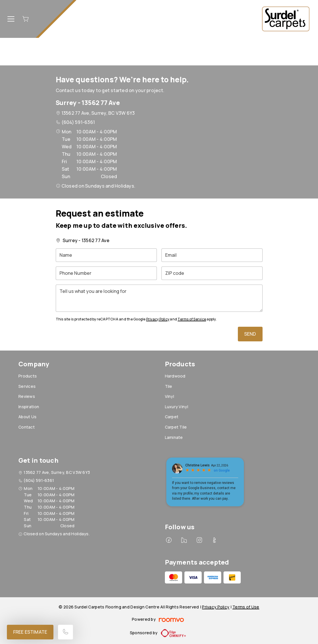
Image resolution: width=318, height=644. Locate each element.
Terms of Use (246, 607)
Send (250, 334)
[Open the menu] (11, 19)
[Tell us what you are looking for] (159, 298)
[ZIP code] (212, 273)
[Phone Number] (106, 273)
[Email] (212, 255)
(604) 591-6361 (78, 122)
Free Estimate (30, 632)
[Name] (106, 255)
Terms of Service (192, 319)
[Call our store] (65, 632)
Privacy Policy (158, 319)
